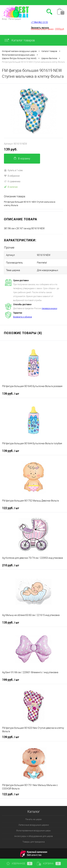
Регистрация (15, 19)
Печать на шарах (33, 819)
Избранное (19, 864)
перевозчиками (49, 308)
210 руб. (11, 565)
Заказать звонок (40, 28)
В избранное (12, 176)
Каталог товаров (19, 40)
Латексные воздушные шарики (34, 825)
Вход (4, 19)
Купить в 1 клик (13, 170)
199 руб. (11, 680)
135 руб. (11, 623)
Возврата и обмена (22, 317)
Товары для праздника (34, 842)
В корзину (22, 158)
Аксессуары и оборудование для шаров (33, 836)
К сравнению (12, 181)
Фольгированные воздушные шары (33, 831)
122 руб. (11, 508)
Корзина (49, 864)
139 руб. (11, 149)
